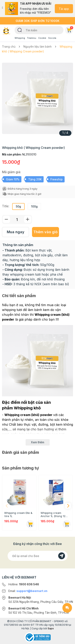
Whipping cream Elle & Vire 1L (18, 514)
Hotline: (24, 584)
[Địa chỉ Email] (38, 556)
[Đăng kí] (62, 556)
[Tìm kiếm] (20, 30)
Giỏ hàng (70, 29)
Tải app (64, 9)
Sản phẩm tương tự (20, 468)
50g (18, 206)
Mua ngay (16, 232)
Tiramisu (32, 38)
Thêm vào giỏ (45, 232)
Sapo (51, 628)
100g (34, 206)
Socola (52, 38)
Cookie (42, 38)
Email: (28, 591)
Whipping (20, 38)
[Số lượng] (17, 219)
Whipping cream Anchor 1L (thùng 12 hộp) (53, 514)
